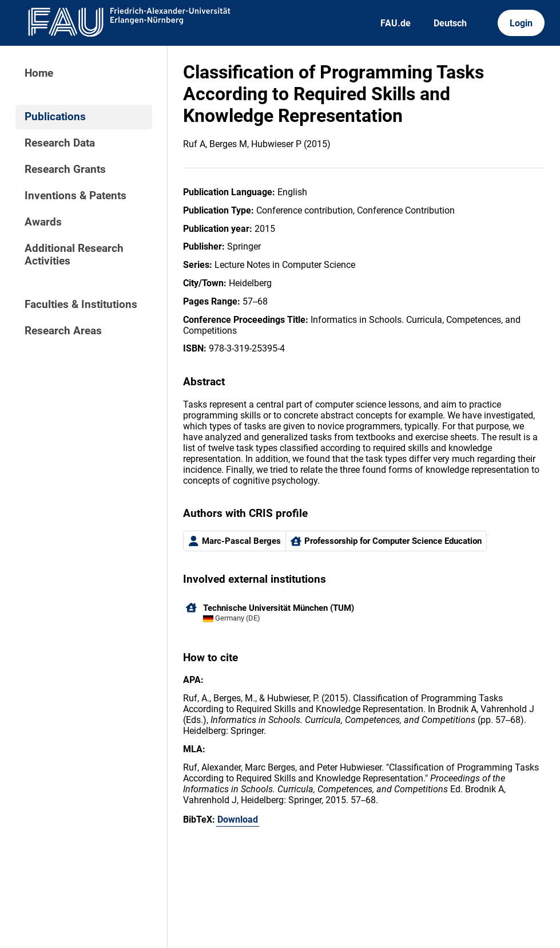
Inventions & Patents (76, 196)
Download (238, 819)
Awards (43, 222)
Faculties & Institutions (81, 305)
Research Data (60, 143)
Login (521, 23)
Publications (55, 117)
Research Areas (63, 331)
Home (39, 73)
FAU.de (396, 23)
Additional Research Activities (74, 255)
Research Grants (65, 169)
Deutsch (450, 23)
